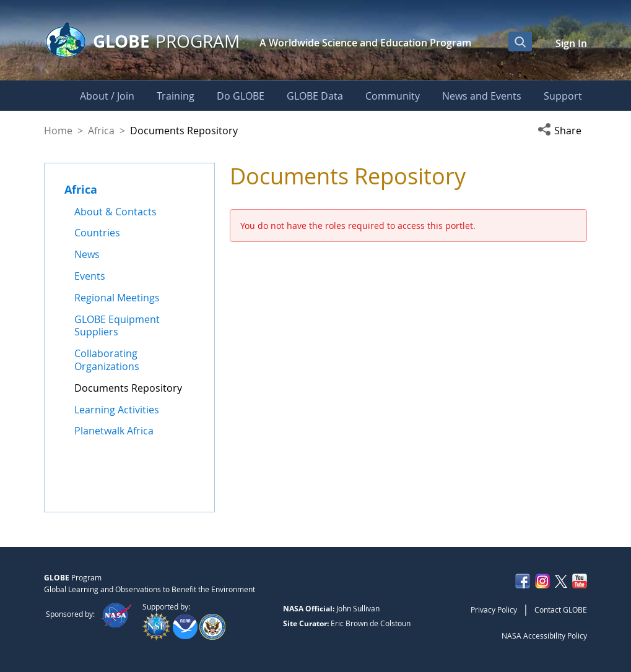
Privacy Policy (494, 610)
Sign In (571, 43)
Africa (101, 131)
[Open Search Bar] (520, 41)
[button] (562, 131)
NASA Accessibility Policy (544, 635)
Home (58, 131)
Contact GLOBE (561, 610)
